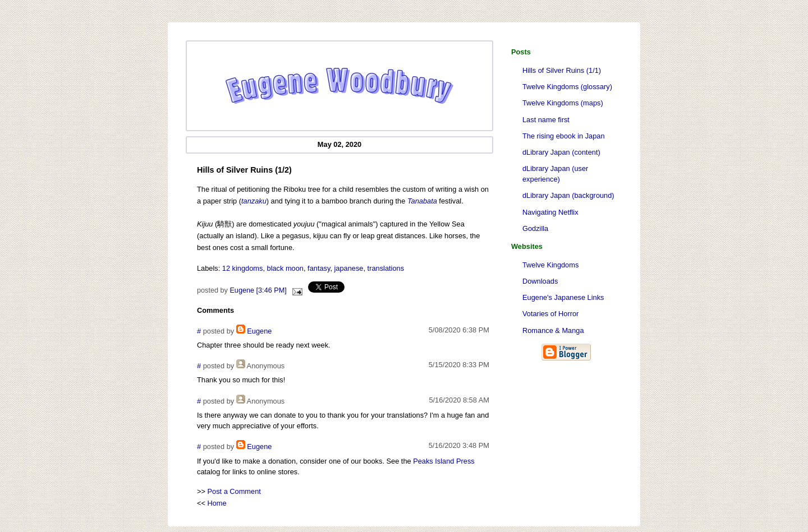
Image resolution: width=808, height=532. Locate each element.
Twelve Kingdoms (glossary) (567, 87)
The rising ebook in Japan (564, 136)
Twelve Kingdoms (550, 265)
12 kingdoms (243, 268)
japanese (349, 268)
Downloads (540, 281)
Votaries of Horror (550, 314)
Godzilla (535, 228)
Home (217, 503)
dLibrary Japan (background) (568, 195)
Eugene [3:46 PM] (258, 290)
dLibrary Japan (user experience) (555, 174)
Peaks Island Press (444, 461)
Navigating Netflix (550, 212)
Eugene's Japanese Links (563, 297)
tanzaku (254, 201)
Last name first (546, 120)
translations (386, 268)
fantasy (319, 268)
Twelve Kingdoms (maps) (563, 103)
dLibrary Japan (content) (561, 152)
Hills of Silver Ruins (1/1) (562, 70)
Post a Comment (234, 491)
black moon (285, 268)
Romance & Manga (553, 330)
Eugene (259, 331)
